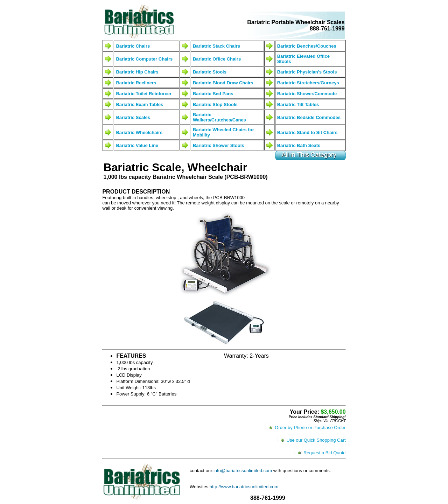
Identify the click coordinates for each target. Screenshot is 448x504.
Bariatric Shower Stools (219, 145)
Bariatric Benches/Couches (307, 46)
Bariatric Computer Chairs (144, 59)
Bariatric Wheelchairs (139, 132)
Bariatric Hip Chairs (137, 72)
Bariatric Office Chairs (217, 59)
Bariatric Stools (210, 72)
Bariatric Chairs (133, 46)
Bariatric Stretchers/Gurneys (308, 83)
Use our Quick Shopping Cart (316, 440)
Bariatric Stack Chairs (216, 46)
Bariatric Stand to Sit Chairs (307, 132)
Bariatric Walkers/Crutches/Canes (219, 117)
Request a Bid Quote (325, 453)
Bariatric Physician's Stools (307, 72)
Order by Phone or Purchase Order (310, 428)
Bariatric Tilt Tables (298, 104)
